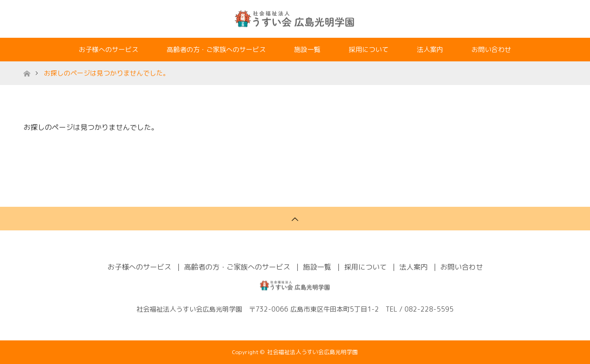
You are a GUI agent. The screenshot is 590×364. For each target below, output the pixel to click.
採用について (369, 49)
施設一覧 (307, 49)
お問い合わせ (491, 49)
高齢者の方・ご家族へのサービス (216, 49)
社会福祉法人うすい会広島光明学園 (312, 352)
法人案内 (430, 49)
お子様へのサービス (109, 49)
